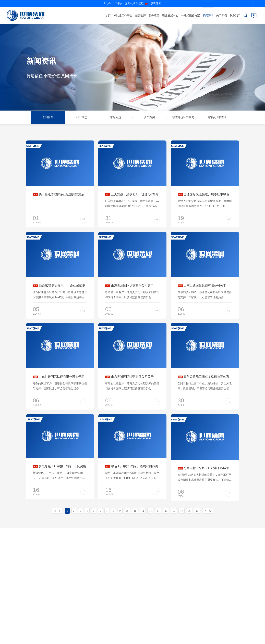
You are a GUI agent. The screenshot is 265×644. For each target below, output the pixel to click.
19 (197, 511)
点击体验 (133, 3)
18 (189, 511)
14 (158, 511)
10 (127, 511)
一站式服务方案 (190, 15)
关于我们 (222, 15)
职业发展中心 (170, 15)
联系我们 (235, 15)
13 (150, 511)
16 (174, 511)
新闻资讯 (208, 15)
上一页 (57, 511)
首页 (108, 15)
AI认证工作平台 (123, 15)
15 (166, 511)
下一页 (208, 511)
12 (143, 511)
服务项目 (154, 15)
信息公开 (140, 15)
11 (135, 511)
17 (182, 511)
